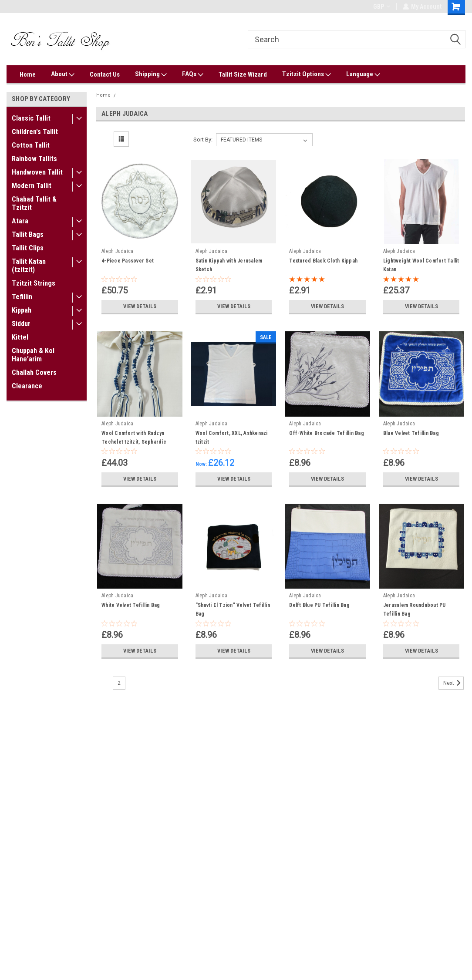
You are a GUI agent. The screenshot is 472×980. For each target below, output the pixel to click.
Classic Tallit (31, 118)
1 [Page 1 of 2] (104, 683)
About (63, 74)
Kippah (22, 310)
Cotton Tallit (31, 145)
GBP (381, 7)
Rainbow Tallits (34, 159)
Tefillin (22, 297)
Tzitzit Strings (34, 283)
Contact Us (105, 74)
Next (453, 683)
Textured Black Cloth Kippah (323, 261)
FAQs (193, 74)
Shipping (151, 74)
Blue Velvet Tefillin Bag (411, 433)
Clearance (27, 386)
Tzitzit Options (307, 74)
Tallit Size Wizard (243, 74)
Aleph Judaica (137, 95)
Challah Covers (34, 372)
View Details (140, 306)
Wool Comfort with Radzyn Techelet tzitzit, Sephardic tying (134, 442)
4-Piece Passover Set (128, 261)
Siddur (21, 324)
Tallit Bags (28, 234)
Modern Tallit (32, 186)
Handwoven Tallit (37, 172)
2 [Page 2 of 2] (119, 683)
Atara (20, 221)
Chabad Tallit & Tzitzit (34, 203)
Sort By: (203, 140)
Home (28, 74)
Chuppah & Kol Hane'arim (33, 355)
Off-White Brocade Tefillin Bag (327, 433)
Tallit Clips (28, 248)
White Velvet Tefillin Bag (131, 605)
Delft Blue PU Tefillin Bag (319, 605)
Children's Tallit (35, 132)
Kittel (20, 337)
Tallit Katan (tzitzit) (29, 266)
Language (363, 74)
